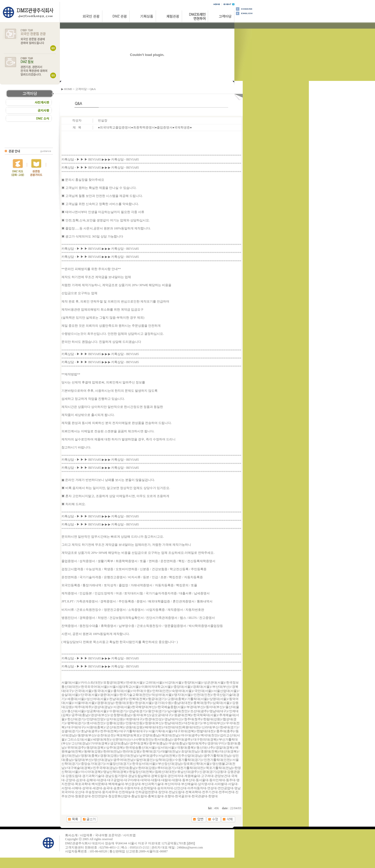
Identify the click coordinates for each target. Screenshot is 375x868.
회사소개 (71, 835)
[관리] (191, 843)
